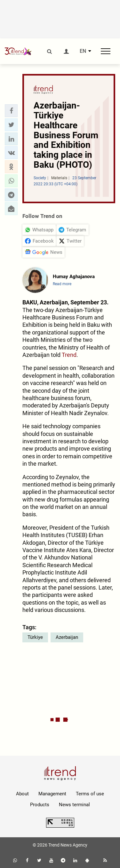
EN (83, 51)
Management (52, 794)
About (22, 794)
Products (40, 805)
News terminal (74, 805)
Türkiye (35, 637)
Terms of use (90, 794)
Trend (69, 355)
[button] (11, 111)
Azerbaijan (67, 637)
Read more (62, 284)
